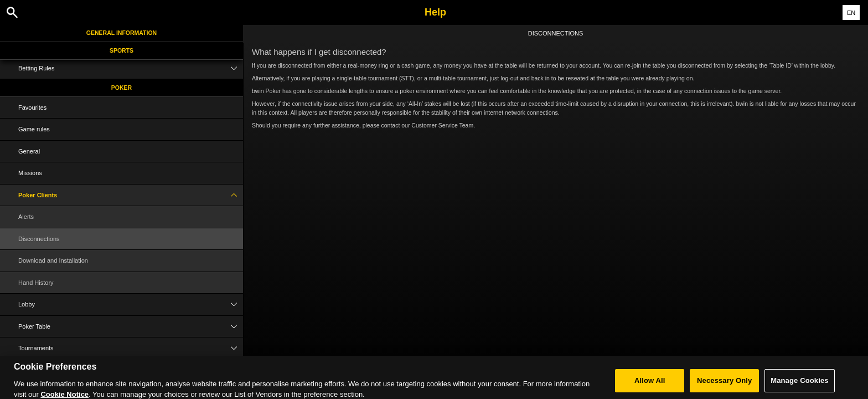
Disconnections (39, 239)
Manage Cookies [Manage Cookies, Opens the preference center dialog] (799, 384)
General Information (122, 33)
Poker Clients (131, 195)
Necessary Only (724, 384)
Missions (30, 173)
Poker (122, 88)
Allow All (650, 384)
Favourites (32, 108)
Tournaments (131, 348)
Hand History (36, 283)
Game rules (34, 129)
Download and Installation (53, 260)
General (29, 151)
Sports (122, 50)
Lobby (131, 305)
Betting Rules (131, 68)
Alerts (26, 217)
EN (851, 13)
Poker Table (131, 327)
